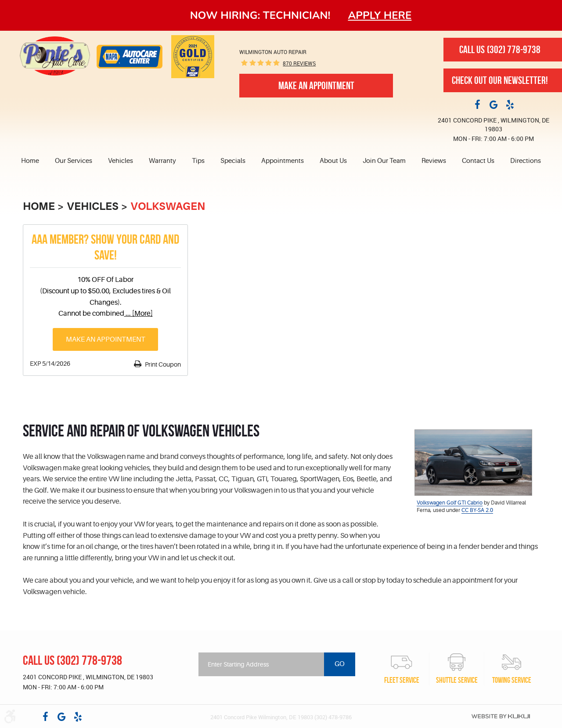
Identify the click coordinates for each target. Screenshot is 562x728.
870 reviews (299, 63)
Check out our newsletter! (500, 80)
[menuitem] (34, 161)
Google (494, 104)
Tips (198, 161)
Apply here (380, 15)
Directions (526, 161)
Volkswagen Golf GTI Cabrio (450, 503)
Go (340, 664)
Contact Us (478, 161)
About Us (333, 161)
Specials (233, 161)
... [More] (139, 314)
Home (30, 161)
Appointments (283, 161)
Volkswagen (168, 206)
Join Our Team (384, 161)
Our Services (74, 161)
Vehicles (121, 161)
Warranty (162, 161)
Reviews (434, 161)
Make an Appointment (106, 339)
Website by (501, 716)
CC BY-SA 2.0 (477, 510)
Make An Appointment (316, 86)
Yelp (510, 104)
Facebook (477, 104)
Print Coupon (162, 364)
